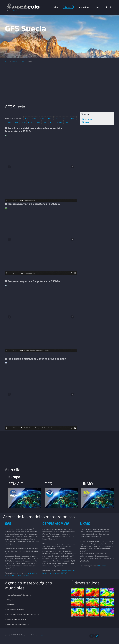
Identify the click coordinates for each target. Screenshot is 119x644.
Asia (98, 7)
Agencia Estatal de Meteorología (19, 595)
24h (35, 118)
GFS (22, 61)
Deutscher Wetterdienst (16, 610)
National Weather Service (16, 619)
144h (38, 122)
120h (24, 122)
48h (51, 118)
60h (58, 118)
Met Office (102, 566)
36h (43, 118)
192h (68, 122)
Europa (68, 7)
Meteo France (12, 600)
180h (60, 122)
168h (53, 122)
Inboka (42, 635)
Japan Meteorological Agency (18, 624)
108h (16, 122)
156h (46, 122)
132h (31, 122)
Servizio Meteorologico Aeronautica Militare (23, 614)
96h (9, 122)
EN (107, 7)
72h (66, 118)
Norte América (83, 7)
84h (74, 118)
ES (111, 7)
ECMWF (89, 119)
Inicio (56, 7)
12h (28, 118)
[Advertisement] (61, 84)
